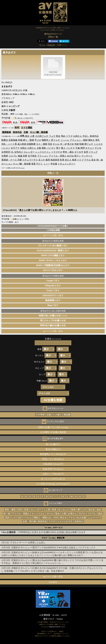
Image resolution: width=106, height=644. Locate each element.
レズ (14, 518)
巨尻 (26, 510)
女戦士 (23, 148)
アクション (43, 156)
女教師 (5, 156)
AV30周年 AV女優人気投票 (53, 432)
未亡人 (68, 160)
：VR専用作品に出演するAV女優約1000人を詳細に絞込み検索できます (43, 532)
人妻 (32, 136)
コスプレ (13, 156)
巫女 (94, 160)
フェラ (52, 136)
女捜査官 (6, 152)
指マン (78, 156)
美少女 (71, 144)
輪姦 (20, 156)
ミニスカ (98, 144)
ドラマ (69, 136)
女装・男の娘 (29, 521)
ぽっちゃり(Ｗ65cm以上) (53, 479)
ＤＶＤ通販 (27, 128)
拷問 (83, 148)
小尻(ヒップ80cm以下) (53, 474)
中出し (86, 136)
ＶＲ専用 (40, 415)
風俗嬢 (67, 415)
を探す (53, 285)
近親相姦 (13, 140)
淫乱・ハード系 (9, 144)
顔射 (25, 156)
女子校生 (32, 156)
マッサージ (87, 156)
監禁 (62, 160)
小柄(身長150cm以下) (53, 464)
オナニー (90, 148)
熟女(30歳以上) (53, 449)
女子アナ (15, 148)
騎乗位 (5, 140)
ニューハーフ (94, 518)
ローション (7, 164)
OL (12, 152)
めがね (70, 156)
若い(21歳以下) (53, 444)
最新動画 (6, 132)
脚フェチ (89, 144)
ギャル (56, 144)
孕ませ (63, 518)
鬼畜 (33, 164)
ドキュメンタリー (67, 164)
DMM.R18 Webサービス (57, 627)
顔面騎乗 (31, 144)
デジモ (98, 148)
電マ (58, 148)
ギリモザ (79, 152)
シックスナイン (43, 152)
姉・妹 (100, 160)
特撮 (20, 140)
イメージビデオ (65, 521)
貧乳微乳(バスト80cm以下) (53, 454)
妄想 (86, 152)
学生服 (54, 164)
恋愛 (20, 160)
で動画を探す (53, 270)
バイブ (80, 160)
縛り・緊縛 (28, 140)
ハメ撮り (57, 415)
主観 (26, 132)
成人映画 (22, 144)
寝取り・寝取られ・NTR (46, 518)
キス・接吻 (42, 144)
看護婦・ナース (9, 160)
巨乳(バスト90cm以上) (53, 459)
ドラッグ (93, 152)
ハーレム (27, 518)
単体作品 (17, 132)
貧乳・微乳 (10, 510)
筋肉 (73, 510)
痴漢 (74, 160)
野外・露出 (68, 152)
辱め (63, 136)
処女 (99, 510)
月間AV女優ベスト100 (53, 427)
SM (19, 518)
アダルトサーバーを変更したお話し (28, 543)
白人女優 (81, 518)
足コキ (42, 160)
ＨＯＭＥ (53, 582)
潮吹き (91, 140)
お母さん (32, 148)
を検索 (53, 320)
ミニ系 (47, 510)
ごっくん (65, 140)
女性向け (19, 152)
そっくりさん (38, 514)
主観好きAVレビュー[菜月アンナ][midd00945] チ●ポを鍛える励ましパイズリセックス (53, 547)
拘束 (77, 144)
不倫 (78, 148)
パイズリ (51, 148)
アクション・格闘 (79, 140)
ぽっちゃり (64, 510)
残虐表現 (55, 160)
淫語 (50, 144)
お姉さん (78, 136)
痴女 (27, 136)
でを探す (53, 251)
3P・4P (63, 144)
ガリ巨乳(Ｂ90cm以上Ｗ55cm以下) (53, 484)
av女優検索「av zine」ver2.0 (53, 615)
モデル (82, 514)
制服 (82, 144)
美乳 (97, 140)
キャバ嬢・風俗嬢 (39, 132)
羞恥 (44, 148)
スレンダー (29, 152)
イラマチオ (57, 152)
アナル (88, 160)
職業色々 (46, 140)
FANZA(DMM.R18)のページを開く (53, 226)
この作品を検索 (53, 230)
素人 (63, 148)
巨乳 (20, 510)
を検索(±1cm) (53, 316)
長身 (54, 510)
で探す (53, 246)
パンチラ (70, 148)
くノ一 (47, 164)
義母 (48, 160)
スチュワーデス (30, 160)
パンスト (6, 148)
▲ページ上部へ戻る (53, 235)
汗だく (39, 164)
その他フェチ (42, 136)
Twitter (60, 619)
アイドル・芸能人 (58, 156)
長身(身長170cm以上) (53, 469)
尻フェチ (55, 140)
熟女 (58, 136)
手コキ (38, 140)
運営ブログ (49, 619)
